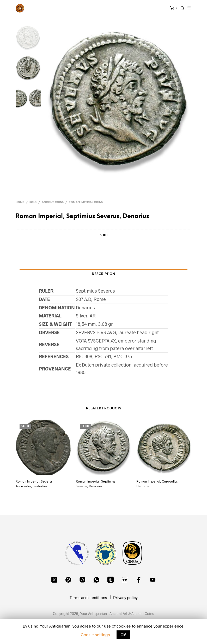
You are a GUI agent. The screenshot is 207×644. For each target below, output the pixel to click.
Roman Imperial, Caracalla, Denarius (157, 484)
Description (103, 274)
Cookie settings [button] (95, 634)
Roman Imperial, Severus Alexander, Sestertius (34, 484)
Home (20, 202)
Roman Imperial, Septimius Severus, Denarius (96, 484)
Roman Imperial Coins (86, 202)
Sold (33, 202)
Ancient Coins (53, 202)
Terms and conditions (88, 597)
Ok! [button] (123, 635)
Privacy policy (125, 597)
